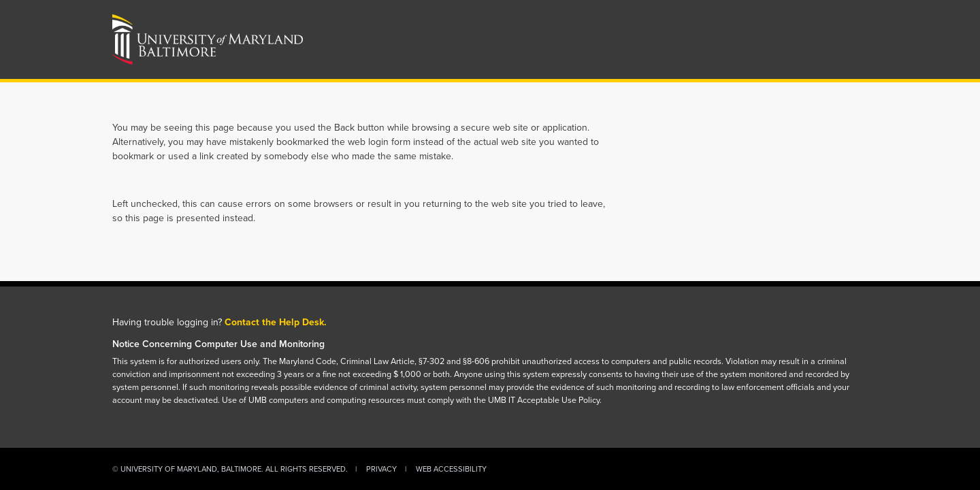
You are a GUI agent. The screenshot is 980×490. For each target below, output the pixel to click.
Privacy (381, 469)
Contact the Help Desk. (276, 322)
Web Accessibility (451, 469)
